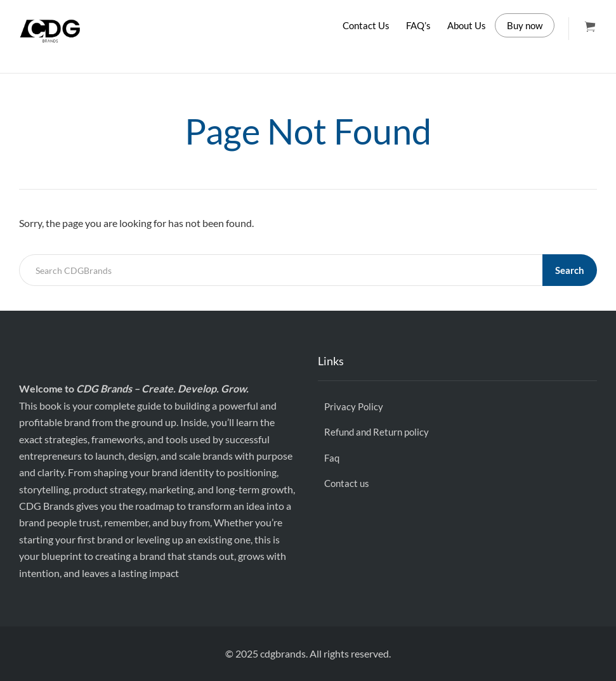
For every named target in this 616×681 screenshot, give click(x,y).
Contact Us (366, 25)
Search (570, 270)
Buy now (525, 25)
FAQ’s (418, 25)
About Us (467, 25)
